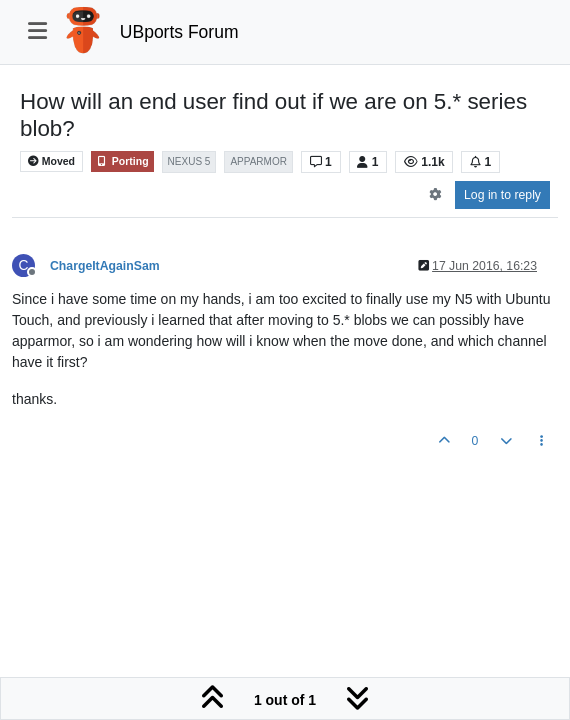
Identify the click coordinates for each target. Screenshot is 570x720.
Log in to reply (502, 195)
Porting (122, 161)
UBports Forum (179, 32)
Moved (51, 161)
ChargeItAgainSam (105, 266)
